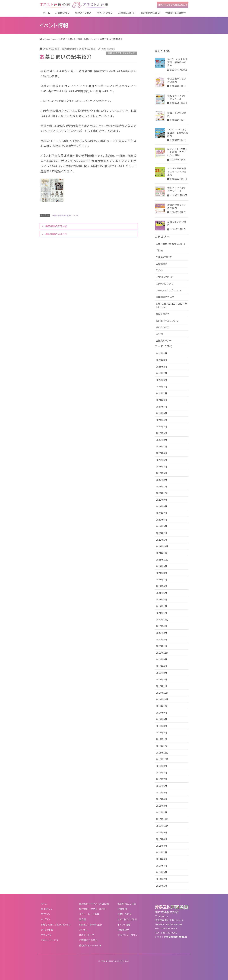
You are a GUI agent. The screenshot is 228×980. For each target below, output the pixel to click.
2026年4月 (161, 353)
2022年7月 (161, 513)
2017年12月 (162, 693)
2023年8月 (161, 440)
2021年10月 (162, 560)
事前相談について (165, 297)
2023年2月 (161, 480)
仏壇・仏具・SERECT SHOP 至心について (171, 306)
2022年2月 (161, 533)
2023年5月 (161, 460)
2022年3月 (161, 526)
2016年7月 (161, 779)
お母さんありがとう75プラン (56, 925)
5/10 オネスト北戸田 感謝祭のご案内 (177, 62)
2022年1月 (161, 540)
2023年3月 (161, 473)
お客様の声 (123, 930)
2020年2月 (161, 640)
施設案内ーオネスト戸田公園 (94, 904)
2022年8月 (161, 506)
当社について (163, 327)
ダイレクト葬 (47, 930)
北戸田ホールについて (167, 321)
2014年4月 (161, 866)
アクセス (84, 930)
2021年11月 (162, 553)
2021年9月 (161, 566)
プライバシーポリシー (128, 935)
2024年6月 (161, 413)
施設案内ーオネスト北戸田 (93, 909)
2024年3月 (161, 427)
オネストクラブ (87, 935)
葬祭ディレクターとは (90, 946)
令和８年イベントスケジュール (177, 97)
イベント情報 (124, 925)
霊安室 (83, 919)
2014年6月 (161, 859)
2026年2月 (161, 367)
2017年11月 (162, 699)
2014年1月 (161, 886)
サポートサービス (50, 940)
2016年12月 (162, 746)
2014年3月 (161, 872)
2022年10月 (162, 493)
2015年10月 (162, 826)
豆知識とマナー (164, 341)
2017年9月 (161, 713)
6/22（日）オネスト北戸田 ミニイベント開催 (177, 152)
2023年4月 (161, 467)
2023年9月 (161, 433)
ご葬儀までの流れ (89, 940)
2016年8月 (161, 773)
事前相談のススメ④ (56, 226)
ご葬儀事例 (161, 264)
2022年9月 (161, 500)
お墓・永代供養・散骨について (65, 216)
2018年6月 (161, 659)
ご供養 (159, 251)
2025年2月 (161, 393)
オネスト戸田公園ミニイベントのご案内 (177, 171)
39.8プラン (47, 909)
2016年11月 (162, 753)
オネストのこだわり (127, 919)
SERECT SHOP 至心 (91, 925)
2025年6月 (161, 380)
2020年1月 (161, 646)
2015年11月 (162, 819)
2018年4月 (161, 666)
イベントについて (164, 277)
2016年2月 (161, 812)
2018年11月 (162, 653)
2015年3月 (161, 846)
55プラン (45, 914)
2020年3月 (161, 633)
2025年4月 (161, 387)
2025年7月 (161, 373)
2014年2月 (161, 879)
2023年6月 (161, 453)
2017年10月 (162, 706)
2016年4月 (161, 799)
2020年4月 (161, 626)
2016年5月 (161, 793)
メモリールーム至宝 (89, 914)
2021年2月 (161, 606)
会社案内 (122, 909)
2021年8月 (161, 573)
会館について (163, 314)
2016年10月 (162, 759)
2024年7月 (161, 407)
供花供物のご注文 (127, 904)
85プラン (45, 919)
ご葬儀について (164, 257)
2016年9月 (161, 766)
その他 (159, 270)
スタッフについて (164, 284)
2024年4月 (161, 420)
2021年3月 (161, 600)
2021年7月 (161, 580)
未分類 (159, 334)
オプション (46, 935)
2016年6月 (161, 786)
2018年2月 (161, 680)
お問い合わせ (125, 914)
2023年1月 (161, 487)
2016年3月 (161, 806)
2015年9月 (161, 833)
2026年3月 (161, 360)
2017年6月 (161, 719)
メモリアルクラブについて (169, 291)
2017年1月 (161, 739)
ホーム (44, 904)
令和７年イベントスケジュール (177, 189)
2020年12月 (162, 620)
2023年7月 (161, 447)
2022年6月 (161, 520)
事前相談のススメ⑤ (56, 234)
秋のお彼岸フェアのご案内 (177, 207)
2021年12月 (162, 546)
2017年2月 (161, 733)
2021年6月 (161, 586)
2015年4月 (161, 839)
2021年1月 (161, 613)
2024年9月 (161, 400)
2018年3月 (161, 673)
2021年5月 (161, 593)
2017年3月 (161, 726)
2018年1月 (161, 686)
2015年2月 (161, 852)
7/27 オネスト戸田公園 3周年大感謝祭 (178, 133)
